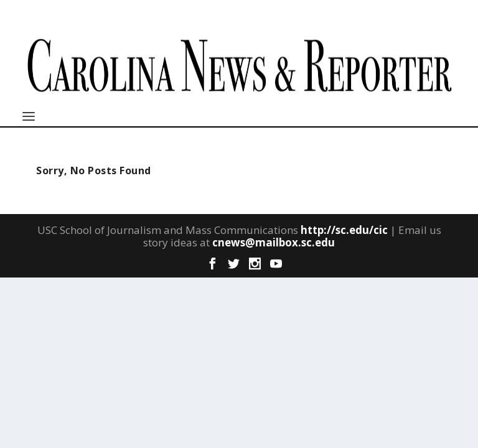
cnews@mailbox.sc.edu (274, 242)
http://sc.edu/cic (344, 230)
